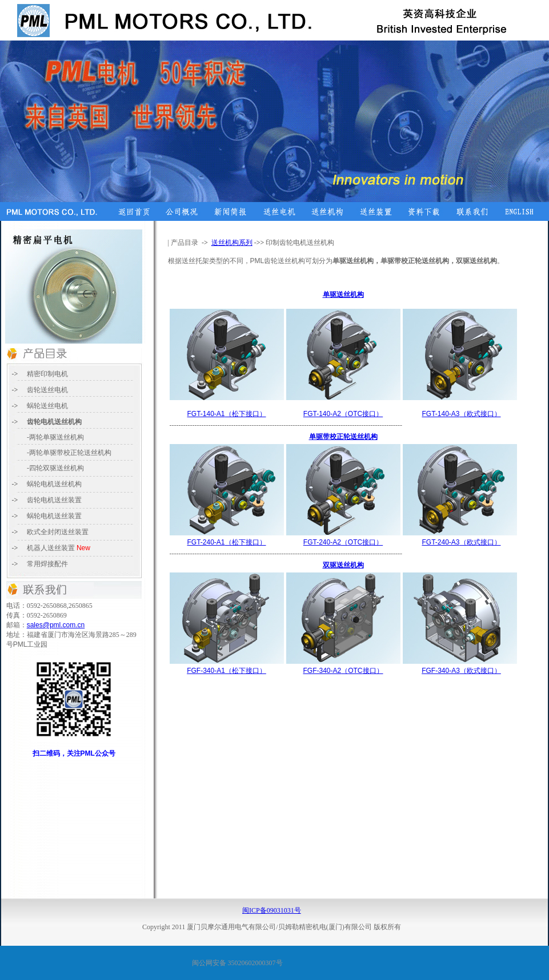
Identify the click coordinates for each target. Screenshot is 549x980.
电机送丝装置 (61, 516)
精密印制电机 (47, 374)
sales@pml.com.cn (56, 625)
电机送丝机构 (54, 484)
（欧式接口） (461, 414)
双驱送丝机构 (343, 565)
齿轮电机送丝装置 (54, 500)
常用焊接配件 (47, 564)
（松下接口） (226, 414)
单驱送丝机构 (343, 295)
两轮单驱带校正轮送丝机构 (70, 453)
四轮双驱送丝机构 (57, 468)
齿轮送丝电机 (47, 390)
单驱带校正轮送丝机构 (343, 437)
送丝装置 (58, 532)
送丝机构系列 (232, 243)
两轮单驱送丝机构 (57, 437)
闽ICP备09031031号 (272, 910)
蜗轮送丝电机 (47, 406)
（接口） (343, 414)
